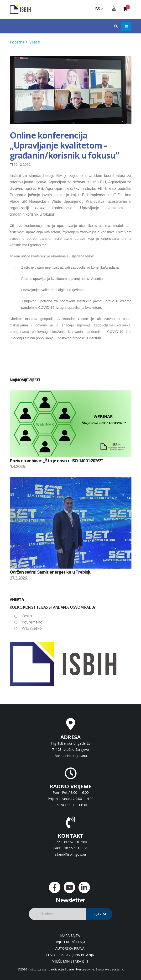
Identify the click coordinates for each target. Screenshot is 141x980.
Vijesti (35, 42)
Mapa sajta (70, 935)
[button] (114, 26)
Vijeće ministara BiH (70, 961)
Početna (17, 42)
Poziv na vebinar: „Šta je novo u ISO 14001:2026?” (56, 461)
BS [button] (99, 9)
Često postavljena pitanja (70, 955)
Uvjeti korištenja (70, 942)
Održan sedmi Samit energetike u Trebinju (51, 572)
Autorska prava (70, 948)
